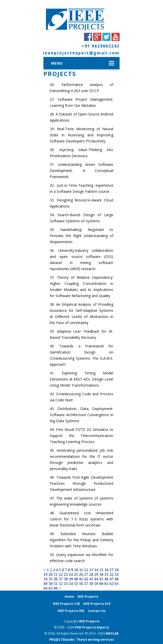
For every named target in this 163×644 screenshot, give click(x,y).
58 (91, 584)
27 (86, 574)
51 (56, 584)
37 (61, 579)
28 (91, 574)
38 (66, 579)
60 (101, 584)
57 (86, 584)
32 (111, 574)
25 (76, 574)
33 (117, 574)
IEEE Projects (88, 597)
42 (86, 579)
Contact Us (97, 611)
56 (81, 584)
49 (45, 584)
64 (45, 588)
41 (81, 579)
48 (117, 579)
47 (111, 579)
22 (61, 574)
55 (76, 584)
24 (71, 574)
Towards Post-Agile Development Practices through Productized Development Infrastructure (81, 483)
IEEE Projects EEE (71, 611)
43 (91, 579)
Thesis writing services (95, 640)
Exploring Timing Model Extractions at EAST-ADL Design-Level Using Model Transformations (81, 379)
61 (106, 584)
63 (117, 584)
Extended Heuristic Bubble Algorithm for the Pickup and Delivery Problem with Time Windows (81, 540)
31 (106, 574)
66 (56, 588)
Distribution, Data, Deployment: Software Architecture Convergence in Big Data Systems (81, 415)
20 (51, 574)
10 (76, 570)
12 (86, 570)
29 (96, 574)
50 (51, 584)
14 (96, 570)
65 (51, 588)
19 (45, 574)
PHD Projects (86, 627)
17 (111, 570)
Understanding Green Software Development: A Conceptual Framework (81, 171)
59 (96, 584)
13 (91, 570)
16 (106, 570)
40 (76, 579)
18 (117, 570)
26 (81, 574)
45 (101, 579)
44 (96, 579)
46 (106, 579)
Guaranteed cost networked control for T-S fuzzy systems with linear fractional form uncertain (81, 519)
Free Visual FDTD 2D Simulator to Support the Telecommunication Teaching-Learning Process (81, 436)
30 (101, 574)
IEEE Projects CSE (66, 604)
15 (101, 570)
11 (81, 570)
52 (61, 584)
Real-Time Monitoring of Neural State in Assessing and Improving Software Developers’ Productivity (81, 135)
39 (71, 579)
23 (66, 574)
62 (111, 584)
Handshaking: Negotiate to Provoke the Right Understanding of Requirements (81, 236)
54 (71, 584)
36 (56, 579)
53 (66, 584)
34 (45, 579)
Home (69, 597)
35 (51, 579)
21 (56, 574)
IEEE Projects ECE (97, 604)
